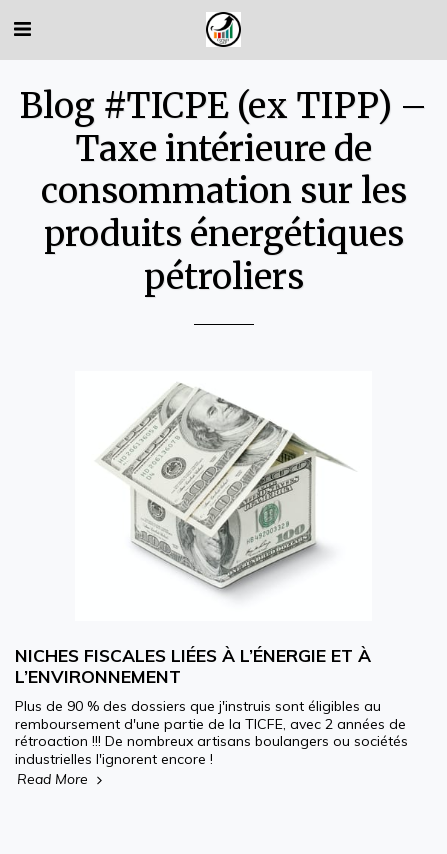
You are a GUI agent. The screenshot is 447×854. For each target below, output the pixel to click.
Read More (61, 779)
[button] (22, 28)
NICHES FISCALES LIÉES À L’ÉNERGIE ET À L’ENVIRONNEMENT (193, 666)
